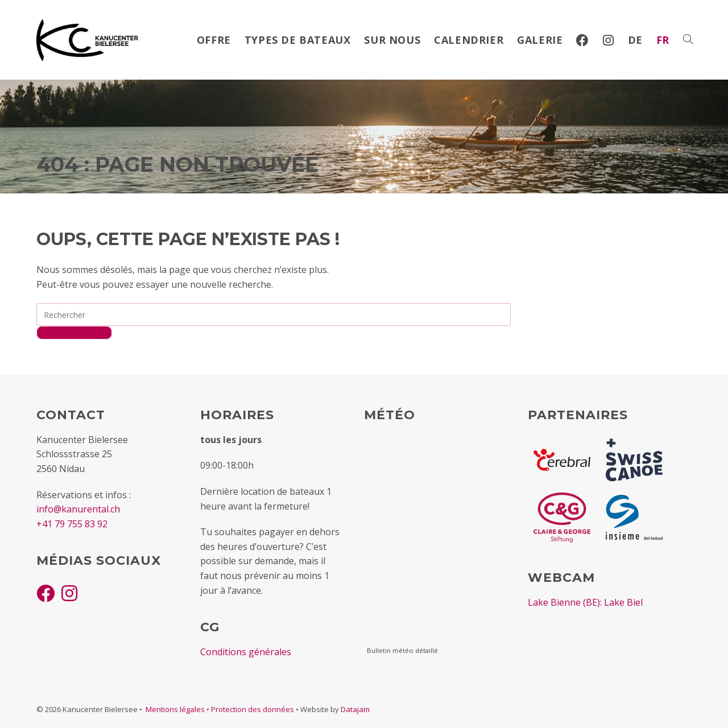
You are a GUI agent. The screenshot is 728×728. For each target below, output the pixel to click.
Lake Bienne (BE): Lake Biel (585, 602)
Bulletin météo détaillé (402, 650)
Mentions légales (175, 709)
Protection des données (253, 709)
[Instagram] (69, 593)
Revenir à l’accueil (74, 333)
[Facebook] (45, 593)
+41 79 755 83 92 (72, 524)
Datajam (355, 709)
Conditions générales (246, 652)
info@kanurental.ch (78, 509)
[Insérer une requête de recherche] (274, 315)
